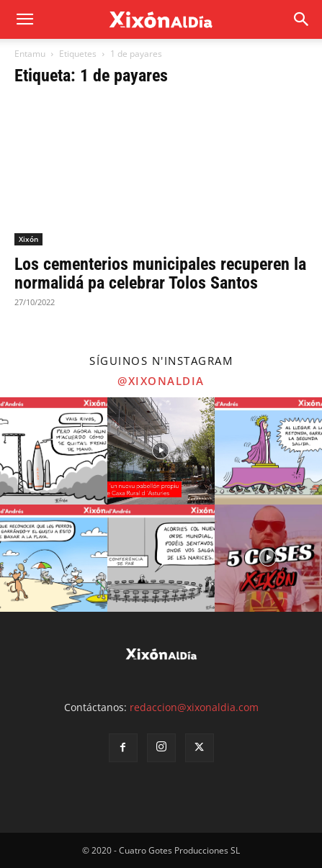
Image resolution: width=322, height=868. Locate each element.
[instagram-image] (54, 451)
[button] (302, 19)
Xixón (28, 239)
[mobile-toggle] (24, 19)
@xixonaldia (161, 381)
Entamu (30, 54)
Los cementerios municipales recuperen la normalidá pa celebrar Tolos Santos (160, 273)
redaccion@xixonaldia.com (194, 707)
